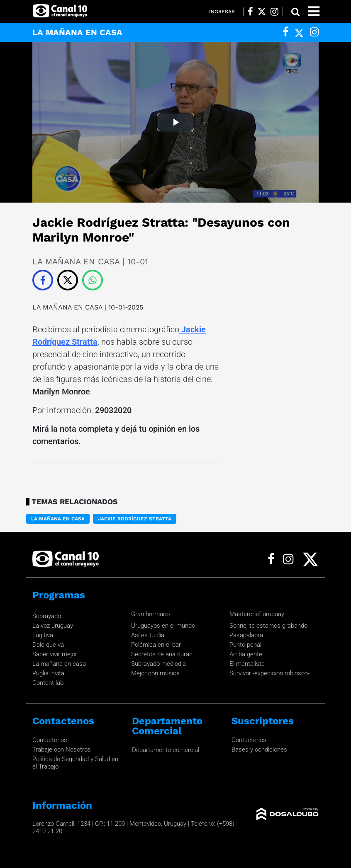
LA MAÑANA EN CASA (67, 307)
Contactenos (50, 740)
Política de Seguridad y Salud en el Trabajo (75, 763)
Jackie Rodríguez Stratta (135, 519)
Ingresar (222, 12)
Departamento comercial (166, 750)
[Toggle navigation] (314, 11)
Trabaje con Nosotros (62, 750)
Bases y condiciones (259, 750)
